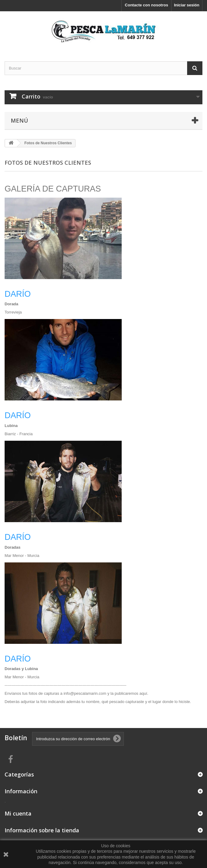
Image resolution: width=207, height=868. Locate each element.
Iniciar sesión (187, 5)
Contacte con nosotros (146, 5)
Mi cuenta (18, 813)
